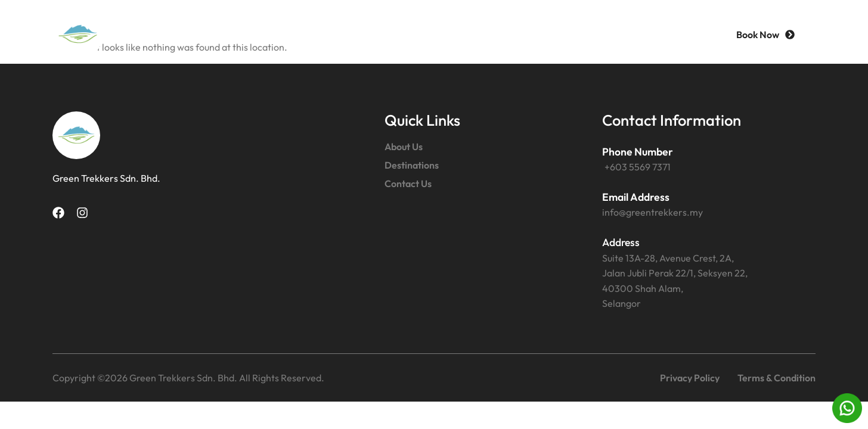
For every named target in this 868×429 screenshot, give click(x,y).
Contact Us (569, 34)
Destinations (477, 34)
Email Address (636, 197)
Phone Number (638, 152)
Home (318, 34)
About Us (390, 34)
